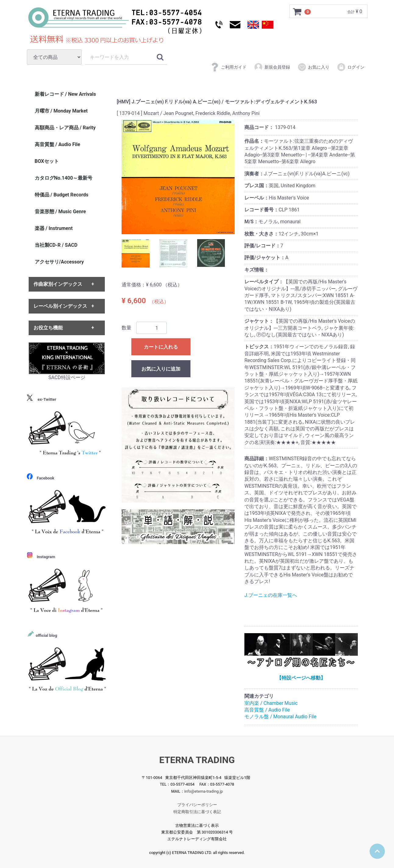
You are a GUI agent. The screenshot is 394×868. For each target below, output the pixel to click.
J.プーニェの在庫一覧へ (271, 595)
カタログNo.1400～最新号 (64, 178)
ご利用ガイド (228, 67)
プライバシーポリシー (197, 805)
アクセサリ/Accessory (59, 262)
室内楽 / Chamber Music (271, 703)
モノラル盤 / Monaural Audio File (280, 717)
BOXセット (47, 161)
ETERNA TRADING (197, 760)
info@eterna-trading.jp (204, 791)
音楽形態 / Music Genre (60, 212)
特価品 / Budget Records (62, 195)
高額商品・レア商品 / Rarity (65, 128)
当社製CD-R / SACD (56, 245)
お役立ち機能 (48, 328)
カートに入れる (161, 347)
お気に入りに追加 (161, 369)
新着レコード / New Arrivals (65, 94)
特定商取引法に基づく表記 (197, 812)
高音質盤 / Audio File (267, 710)
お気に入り (313, 67)
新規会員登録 (272, 67)
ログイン (351, 67)
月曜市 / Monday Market (61, 111)
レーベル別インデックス (60, 306)
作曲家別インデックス (58, 284)
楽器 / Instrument (54, 228)
